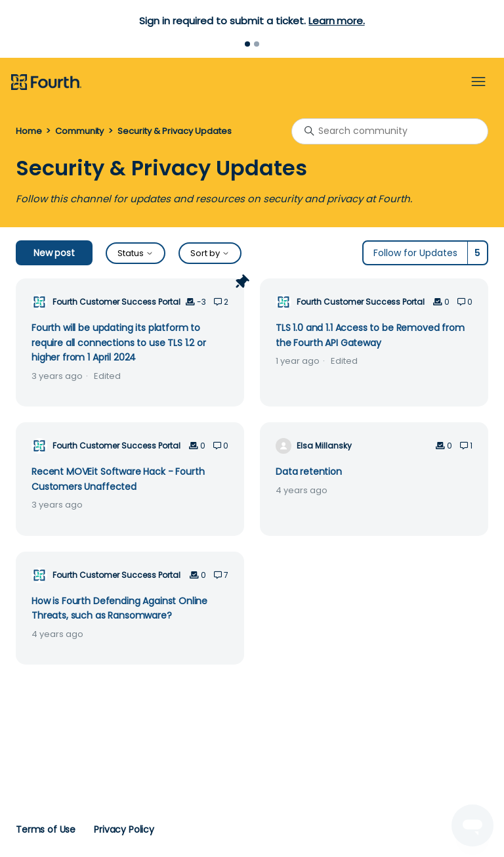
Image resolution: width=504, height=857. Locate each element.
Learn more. (336, 21)
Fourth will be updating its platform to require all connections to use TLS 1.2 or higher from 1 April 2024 (119, 342)
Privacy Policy (124, 829)
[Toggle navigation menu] (478, 82)
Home (29, 131)
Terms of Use (46, 829)
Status (136, 253)
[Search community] (390, 131)
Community (79, 131)
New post (54, 253)
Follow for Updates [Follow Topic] (415, 253)
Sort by (210, 253)
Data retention (309, 472)
